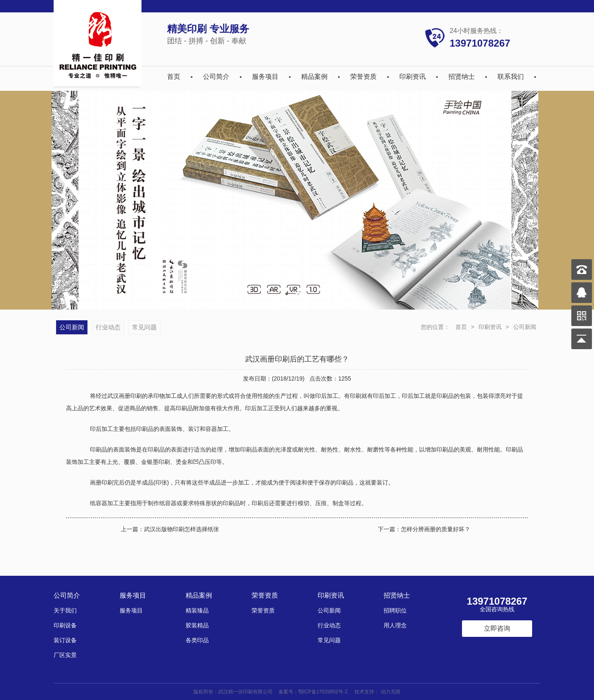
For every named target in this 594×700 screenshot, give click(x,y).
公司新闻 (525, 327)
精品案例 (314, 77)
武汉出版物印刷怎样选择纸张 (181, 529)
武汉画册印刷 (125, 396)
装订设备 (65, 640)
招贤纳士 (462, 77)
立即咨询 (497, 628)
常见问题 (144, 327)
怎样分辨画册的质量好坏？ (436, 529)
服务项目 (265, 77)
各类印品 (197, 640)
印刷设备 (65, 625)
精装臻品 (197, 610)
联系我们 (511, 77)
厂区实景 (65, 655)
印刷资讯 (412, 77)
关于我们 (65, 610)
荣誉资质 (363, 77)
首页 (174, 77)
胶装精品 (197, 625)
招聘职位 (395, 610)
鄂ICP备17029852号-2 (323, 692)
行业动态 (108, 327)
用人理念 (395, 625)
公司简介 (216, 77)
